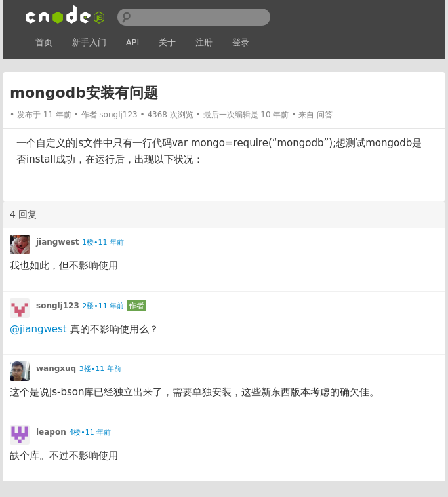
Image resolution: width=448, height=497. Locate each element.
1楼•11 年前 (103, 242)
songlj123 (118, 115)
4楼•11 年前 (90, 432)
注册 (204, 42)
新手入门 (89, 42)
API (133, 42)
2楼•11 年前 (103, 306)
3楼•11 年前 (100, 369)
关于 (167, 42)
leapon (51, 432)
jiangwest (58, 242)
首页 (44, 42)
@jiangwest (38, 329)
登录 (241, 42)
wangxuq (56, 368)
